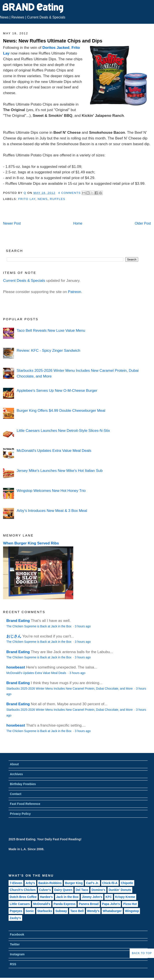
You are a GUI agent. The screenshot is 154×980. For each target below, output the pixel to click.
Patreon (75, 292)
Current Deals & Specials (46, 17)
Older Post (143, 223)
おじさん (14, 636)
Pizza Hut (130, 904)
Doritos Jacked (56, 48)
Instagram (17, 954)
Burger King (74, 883)
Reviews (18, 17)
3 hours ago (83, 626)
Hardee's (46, 897)
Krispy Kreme (125, 897)
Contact (16, 794)
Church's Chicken (23, 890)
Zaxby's (15, 918)
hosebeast (16, 667)
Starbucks (45, 911)
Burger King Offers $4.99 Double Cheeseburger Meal (61, 410)
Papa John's (111, 904)
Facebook (17, 934)
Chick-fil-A (110, 883)
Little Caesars (20, 904)
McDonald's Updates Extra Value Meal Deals (54, 451)
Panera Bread (89, 904)
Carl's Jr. (92, 883)
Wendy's (93, 911)
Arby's (30, 883)
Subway (61, 911)
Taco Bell (77, 911)
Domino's (98, 890)
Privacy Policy (20, 814)
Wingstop (132, 911)
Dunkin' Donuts (120, 890)
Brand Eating (18, 621)
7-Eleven (16, 883)
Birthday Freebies (23, 784)
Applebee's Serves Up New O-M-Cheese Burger (57, 390)
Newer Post (12, 223)
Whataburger (112, 911)
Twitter (15, 944)
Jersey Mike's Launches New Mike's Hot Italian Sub (60, 471)
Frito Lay (27, 199)
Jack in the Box (67, 897)
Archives (16, 774)
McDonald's (42, 904)
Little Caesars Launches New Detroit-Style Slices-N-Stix (63, 430)
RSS (13, 964)
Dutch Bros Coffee (23, 897)
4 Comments (69, 193)
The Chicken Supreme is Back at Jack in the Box (39, 626)
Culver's (45, 890)
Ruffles (57, 199)
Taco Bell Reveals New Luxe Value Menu (51, 330)
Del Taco (82, 890)
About (14, 764)
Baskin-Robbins (50, 883)
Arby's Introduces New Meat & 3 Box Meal (52, 511)
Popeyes (16, 911)
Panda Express (64, 904)
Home (78, 223)
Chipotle (127, 883)
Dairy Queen (63, 890)
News (4, 17)
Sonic (30, 911)
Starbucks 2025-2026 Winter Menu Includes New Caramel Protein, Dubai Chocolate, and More (70, 689)
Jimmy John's (92, 897)
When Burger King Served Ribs (31, 543)
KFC (109, 897)
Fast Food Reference (25, 804)
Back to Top (142, 953)
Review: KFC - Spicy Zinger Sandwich (48, 350)
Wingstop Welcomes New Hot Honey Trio (51, 491)
